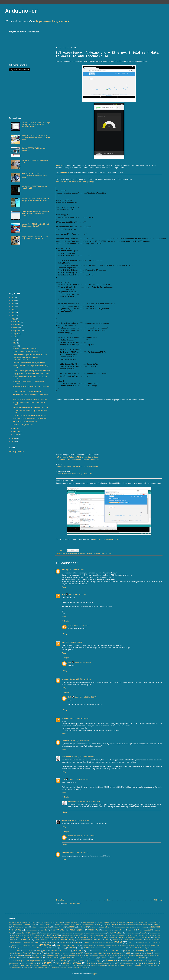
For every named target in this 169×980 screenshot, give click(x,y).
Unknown (65, 679)
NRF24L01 (49, 958)
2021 (14, 301)
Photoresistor (132, 958)
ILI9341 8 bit (128, 951)
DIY (106, 939)
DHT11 (100, 940)
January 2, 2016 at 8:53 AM (79, 718)
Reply (64, 587)
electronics (19, 943)
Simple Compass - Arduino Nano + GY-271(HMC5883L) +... (27, 359)
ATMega (114, 935)
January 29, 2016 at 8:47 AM (90, 801)
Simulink (34, 963)
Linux (13, 956)
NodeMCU (23, 958)
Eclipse (11, 943)
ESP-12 (54, 943)
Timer (140, 963)
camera (13, 940)
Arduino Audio (94, 927)
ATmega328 (122, 935)
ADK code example (111, 925)
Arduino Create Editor (31, 930)
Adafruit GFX (49, 925)
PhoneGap (123, 958)
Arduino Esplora (77, 930)
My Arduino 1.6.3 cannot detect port (25, 422)
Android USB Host (59, 927)
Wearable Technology (98, 965)
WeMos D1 (131, 965)
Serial (154, 961)
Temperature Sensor (103, 963)
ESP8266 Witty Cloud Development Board (108, 946)
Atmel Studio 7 (150, 935)
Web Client (108, 554)
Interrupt (36, 953)
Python (72, 961)
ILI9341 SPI (139, 951)
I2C (88, 951)
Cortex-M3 (92, 940)
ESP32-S (26, 946)
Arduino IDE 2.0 (107, 930)
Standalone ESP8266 (72, 963)
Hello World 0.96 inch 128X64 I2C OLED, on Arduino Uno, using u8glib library (34, 175)
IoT (42, 953)
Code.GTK (45, 940)
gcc (111, 948)
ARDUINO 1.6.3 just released (23, 425)
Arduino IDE (93, 930)
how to (77, 950)
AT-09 (108, 935)
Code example (24, 939)
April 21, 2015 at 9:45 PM (81, 625)
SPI (40, 963)
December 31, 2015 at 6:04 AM (80, 679)
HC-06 (39, 951)
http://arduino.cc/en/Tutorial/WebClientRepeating (75, 182)
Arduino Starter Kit (91, 933)
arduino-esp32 (27, 935)
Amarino (132, 925)
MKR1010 (96, 956)
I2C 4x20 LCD (97, 951)
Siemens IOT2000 (14, 963)
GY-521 (25, 951)
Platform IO (142, 958)
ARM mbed (90, 935)
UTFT (74, 965)
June (15, 340)
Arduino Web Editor (132, 933)
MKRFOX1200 (105, 956)
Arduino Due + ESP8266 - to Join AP (26, 352)
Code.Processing (67, 939)
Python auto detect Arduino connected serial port (30, 400)
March (16, 428)
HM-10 (45, 951)
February (17, 431)
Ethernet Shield (72, 554)
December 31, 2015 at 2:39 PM (86, 697)
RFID (125, 961)
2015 (14, 319)
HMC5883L (54, 951)
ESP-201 (62, 943)
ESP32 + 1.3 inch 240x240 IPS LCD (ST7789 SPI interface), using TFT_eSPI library (36, 137)
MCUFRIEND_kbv (54, 956)
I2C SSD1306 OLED (111, 951)
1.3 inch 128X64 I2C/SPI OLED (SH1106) (22, 922)
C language (157, 937)
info (147, 951)
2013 (14, 441)
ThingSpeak (129, 963)
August (16, 334)
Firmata (46, 948)
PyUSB (82, 961)
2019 (14, 307)
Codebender (82, 940)
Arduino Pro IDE (46, 933)
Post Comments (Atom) (73, 904)
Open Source (66, 958)
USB (56, 965)
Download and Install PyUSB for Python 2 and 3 (30, 416)
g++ (80, 948)
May (15, 343)
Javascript (88, 953)
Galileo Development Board (99, 948)
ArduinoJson (65, 935)
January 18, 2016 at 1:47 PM (80, 741)
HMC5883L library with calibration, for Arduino (29, 363)
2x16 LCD (130, 922)
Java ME (57, 953)
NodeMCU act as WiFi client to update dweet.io (75, 474)
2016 (14, 316)
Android (157, 924)
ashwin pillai (66, 820)
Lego (143, 953)
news (139, 955)
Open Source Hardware (80, 958)
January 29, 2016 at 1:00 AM (79, 779)
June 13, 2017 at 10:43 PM (86, 836)
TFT (113, 963)
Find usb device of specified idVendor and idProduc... (31, 407)
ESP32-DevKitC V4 (153, 943)
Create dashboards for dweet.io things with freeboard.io (78, 459)
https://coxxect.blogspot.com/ (53, 21)
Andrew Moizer (67, 757)
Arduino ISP (132, 930)
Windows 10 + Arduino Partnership (25, 349)
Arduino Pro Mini (57, 933)
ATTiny (158, 935)
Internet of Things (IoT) (93, 554)
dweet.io (59, 165)
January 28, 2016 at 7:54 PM (84, 757)
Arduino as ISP (83, 927)
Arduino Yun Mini (155, 933)
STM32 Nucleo (90, 963)
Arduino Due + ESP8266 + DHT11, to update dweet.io (77, 467)
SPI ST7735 (48, 963)
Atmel (130, 935)
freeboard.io (64, 172)
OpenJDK (102, 958)
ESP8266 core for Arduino (68, 945)
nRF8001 (57, 958)
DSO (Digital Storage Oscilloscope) (131, 940)
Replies (67, 621)
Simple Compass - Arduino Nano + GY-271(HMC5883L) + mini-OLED (35, 238)
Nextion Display (150, 956)
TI (135, 963)
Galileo (85, 948)
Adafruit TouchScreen (88, 925)
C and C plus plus (145, 937)
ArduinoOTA (74, 935)
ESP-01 (39, 943)
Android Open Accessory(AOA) (41, 927)
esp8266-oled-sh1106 (143, 946)
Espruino (27, 948)
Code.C (37, 940)
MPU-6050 (115, 956)
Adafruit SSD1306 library (72, 925)
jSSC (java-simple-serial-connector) (111, 953)
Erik (63, 595)
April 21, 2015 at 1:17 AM (75, 570)
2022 (14, 298)
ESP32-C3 (131, 943)
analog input (147, 925)
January (16, 435)
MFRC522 (65, 956)
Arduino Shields (79, 933)
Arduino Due (57, 930)
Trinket (15, 965)
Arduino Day (44, 930)
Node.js (14, 958)
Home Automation (65, 951)
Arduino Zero (15, 935)
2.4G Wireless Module (88, 922)
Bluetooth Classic (103, 937)
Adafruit (41, 925)
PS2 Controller (47, 961)
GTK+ (130, 948)
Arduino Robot (68, 933)
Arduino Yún (144, 933)
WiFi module (141, 965)
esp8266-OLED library (128, 946)
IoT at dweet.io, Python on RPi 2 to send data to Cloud (77, 457)
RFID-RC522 (133, 961)
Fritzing (62, 948)
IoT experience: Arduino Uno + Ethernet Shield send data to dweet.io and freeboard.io (35, 213)
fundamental (71, 948)
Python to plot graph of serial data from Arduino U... (31, 419)
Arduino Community (142, 927)
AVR (12, 937)
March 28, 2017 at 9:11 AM (81, 820)
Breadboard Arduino (132, 937)
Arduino (71, 927)
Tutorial (22, 965)
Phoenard (115, 958)
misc (87, 955)
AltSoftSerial (124, 925)
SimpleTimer (25, 963)
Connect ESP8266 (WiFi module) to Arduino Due (30, 355)
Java (48, 953)
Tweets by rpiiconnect (17, 452)
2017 (14, 313)
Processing (18, 961)
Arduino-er (22, 11)
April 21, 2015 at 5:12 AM (77, 595)
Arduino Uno (114, 933)
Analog (139, 925)
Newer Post (60, 900)
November (17, 325)
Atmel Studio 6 (139, 935)
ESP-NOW (95, 943)
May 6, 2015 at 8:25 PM (83, 662)
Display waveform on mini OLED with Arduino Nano (31, 374)
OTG (108, 958)
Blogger (94, 974)
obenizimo (72, 836)
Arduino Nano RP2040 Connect (27, 933)
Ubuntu (37, 965)
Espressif (20, 948)
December (17, 322)
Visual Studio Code (84, 965)
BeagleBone (49, 937)
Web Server (120, 965)
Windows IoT (27, 968)
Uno (102, 554)
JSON (95, 953)
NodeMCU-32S (38, 958)
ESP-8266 (86, 943)
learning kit (136, 953)
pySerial (64, 961)
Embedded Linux (29, 943)
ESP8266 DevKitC (88, 946)
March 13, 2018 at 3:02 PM (79, 853)
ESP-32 (69, 943)
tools (158, 963)
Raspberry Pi (96, 961)
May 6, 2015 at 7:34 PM (74, 642)
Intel (152, 951)
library (149, 953)
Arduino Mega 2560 (145, 930)
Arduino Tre (102, 933)
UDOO (45, 965)
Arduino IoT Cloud (119, 930)
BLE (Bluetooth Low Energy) (64, 937)
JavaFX (79, 953)
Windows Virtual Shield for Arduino (61, 968)
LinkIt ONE (157, 953)
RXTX (147, 961)
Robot (141, 961)
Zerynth (85, 968)
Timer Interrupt (149, 963)
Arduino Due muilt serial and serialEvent (27, 392)
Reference (112, 960)
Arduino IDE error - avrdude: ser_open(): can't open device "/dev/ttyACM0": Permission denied (36, 125)
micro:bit (72, 956)
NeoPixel (123, 956)
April (15, 346)
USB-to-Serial (66, 965)
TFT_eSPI (119, 963)
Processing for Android (33, 961)
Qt (87, 961)
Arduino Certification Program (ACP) (123, 927)
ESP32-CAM (141, 943)
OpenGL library (93, 958)
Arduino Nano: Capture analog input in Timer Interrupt (32, 371)
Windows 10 (155, 965)
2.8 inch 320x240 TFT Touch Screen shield (110, 922)
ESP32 (118, 942)
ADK (99, 924)
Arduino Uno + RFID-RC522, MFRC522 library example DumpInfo (35, 225)
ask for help (99, 935)
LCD (129, 953)
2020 (14, 304)
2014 (14, 438)
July (15, 337)
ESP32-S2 (34, 946)
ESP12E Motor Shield (106, 943)
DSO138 (148, 940)
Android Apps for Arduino (21, 927)
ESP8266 (45, 945)
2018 (14, 310)
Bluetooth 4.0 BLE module (86, 937)
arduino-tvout (38, 935)
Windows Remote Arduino (41, 968)
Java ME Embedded (68, 953)
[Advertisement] (31, 94)
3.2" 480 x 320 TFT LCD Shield (146, 922)
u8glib (29, 965)
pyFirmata (56, 961)
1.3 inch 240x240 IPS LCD (46, 922)
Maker (20, 956)
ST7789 (58, 963)
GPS (124, 948)
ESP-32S (77, 943)
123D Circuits (59, 922)
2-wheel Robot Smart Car (73, 922)
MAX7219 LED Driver (39, 956)
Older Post (158, 900)
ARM (82, 935)
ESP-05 (47, 943)
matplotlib (27, 956)
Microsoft (80, 956)
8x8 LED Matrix (30, 925)
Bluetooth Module (118, 937)
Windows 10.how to (15, 968)
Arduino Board (105, 927)
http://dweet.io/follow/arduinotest (106, 539)
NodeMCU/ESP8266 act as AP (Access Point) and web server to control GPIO (35, 200)
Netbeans (131, 956)
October (16, 328)
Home (109, 900)
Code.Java (54, 940)
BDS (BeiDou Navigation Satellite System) (30, 937)
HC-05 (32, 951)
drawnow (115, 940)
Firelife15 (65, 853)
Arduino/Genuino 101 (51, 935)
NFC (159, 956)
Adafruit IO (59, 925)
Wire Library (77, 968)
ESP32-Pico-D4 (17, 946)
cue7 (64, 570)
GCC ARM (118, 948)
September (17, 331)
